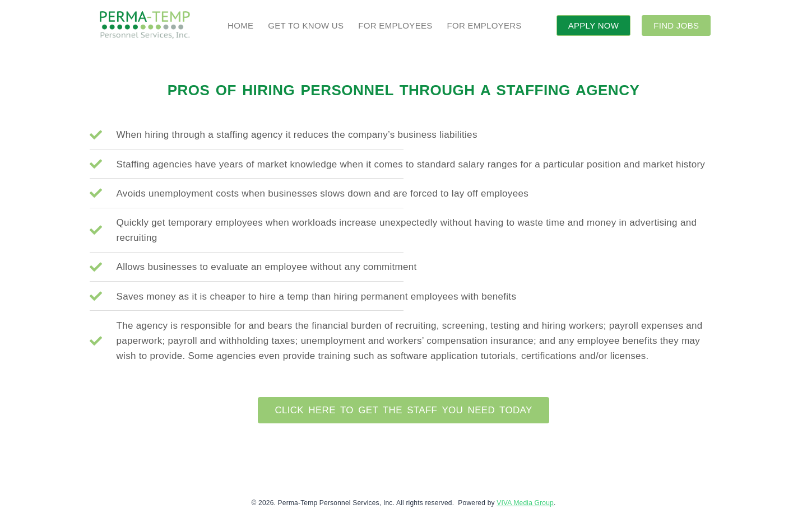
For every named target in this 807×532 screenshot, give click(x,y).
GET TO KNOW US (306, 25)
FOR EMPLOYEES (395, 25)
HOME (240, 25)
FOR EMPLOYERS (484, 25)
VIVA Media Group (525, 503)
